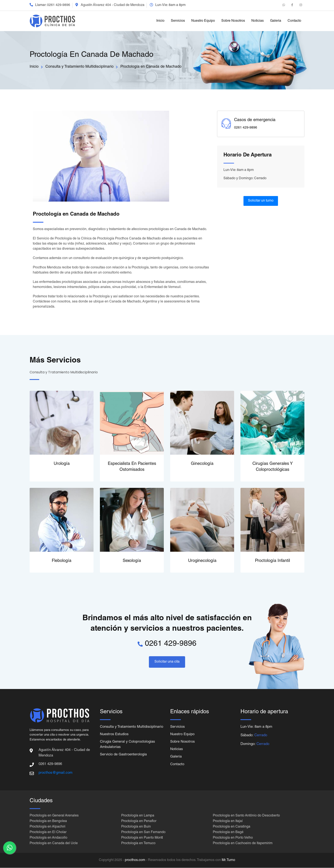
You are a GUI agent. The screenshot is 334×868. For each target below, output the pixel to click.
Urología (62, 464)
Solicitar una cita (167, 662)
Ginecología (202, 464)
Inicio (160, 21)
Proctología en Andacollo (48, 838)
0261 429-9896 (59, 5)
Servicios (178, 21)
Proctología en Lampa (138, 816)
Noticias (258, 21)
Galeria (276, 21)
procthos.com (135, 861)
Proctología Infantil (272, 561)
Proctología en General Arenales (54, 816)
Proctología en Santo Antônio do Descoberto (246, 816)
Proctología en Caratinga (232, 827)
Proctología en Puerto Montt (142, 838)
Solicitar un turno (261, 201)
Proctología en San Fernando (143, 833)
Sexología (132, 561)
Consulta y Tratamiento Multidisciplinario (79, 67)
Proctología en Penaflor (139, 822)
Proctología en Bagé (228, 833)
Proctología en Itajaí (228, 822)
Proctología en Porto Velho (233, 838)
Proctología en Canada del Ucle (54, 844)
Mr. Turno (228, 861)
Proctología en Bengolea (48, 822)
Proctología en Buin (136, 827)
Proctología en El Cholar (48, 833)
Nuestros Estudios (115, 740)
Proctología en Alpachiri (48, 827)
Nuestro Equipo (203, 21)
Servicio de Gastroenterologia (124, 761)
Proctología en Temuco (138, 844)
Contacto (294, 21)
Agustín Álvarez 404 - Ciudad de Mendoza (113, 5)
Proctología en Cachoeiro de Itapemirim (243, 844)
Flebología (62, 561)
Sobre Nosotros (233, 21)
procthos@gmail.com (55, 773)
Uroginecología (202, 561)
